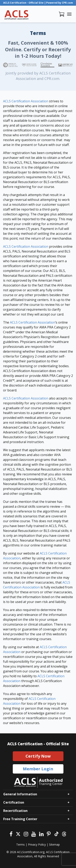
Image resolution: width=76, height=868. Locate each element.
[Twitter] (18, 834)
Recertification (15, 811)
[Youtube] (34, 834)
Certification (14, 802)
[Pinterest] (49, 834)
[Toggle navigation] (69, 14)
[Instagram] (26, 834)
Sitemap (54, 844)
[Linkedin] (41, 834)
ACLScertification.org (31, 852)
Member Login (38, 769)
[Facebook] (11, 834)
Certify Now (38, 756)
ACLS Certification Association (26, 101)
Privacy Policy (37, 844)
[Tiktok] (56, 834)
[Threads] (64, 834)
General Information (20, 794)
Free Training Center (20, 819)
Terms (20, 844)
